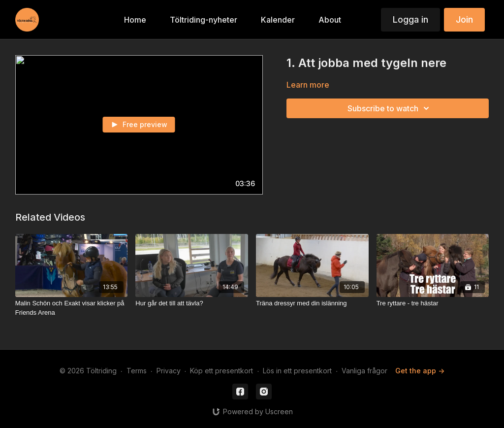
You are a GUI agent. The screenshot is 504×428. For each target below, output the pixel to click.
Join (464, 19)
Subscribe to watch (390, 108)
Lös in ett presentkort (297, 371)
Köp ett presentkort (221, 371)
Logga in (410, 19)
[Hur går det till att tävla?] (192, 303)
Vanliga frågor (364, 371)
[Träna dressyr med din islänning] (312, 303)
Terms (137, 371)
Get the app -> (420, 371)
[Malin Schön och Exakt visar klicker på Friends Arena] (72, 308)
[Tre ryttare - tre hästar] (433, 303)
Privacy (169, 371)
